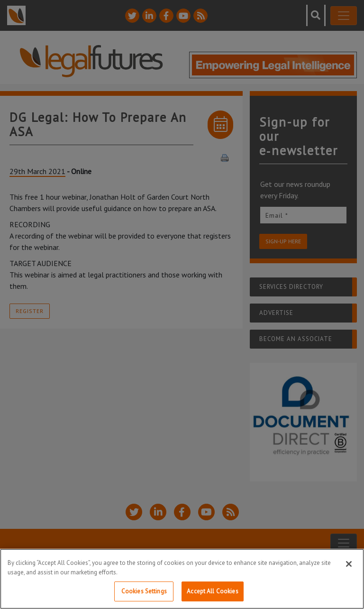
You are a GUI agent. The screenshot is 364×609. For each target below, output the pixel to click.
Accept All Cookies (212, 591)
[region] (182, 579)
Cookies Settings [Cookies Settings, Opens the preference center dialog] (144, 591)
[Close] (349, 564)
